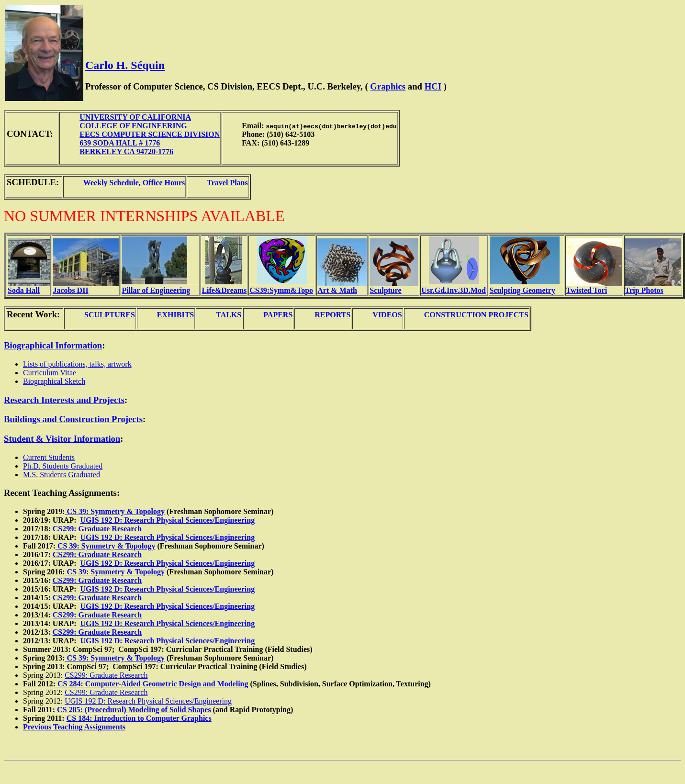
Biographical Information (53, 345)
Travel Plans (227, 183)
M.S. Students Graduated (62, 475)
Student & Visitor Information (62, 439)
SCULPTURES (110, 315)
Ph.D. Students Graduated (63, 466)
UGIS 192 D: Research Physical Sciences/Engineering (168, 520)
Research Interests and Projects (64, 400)
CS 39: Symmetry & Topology (115, 511)
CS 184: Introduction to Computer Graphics (139, 718)
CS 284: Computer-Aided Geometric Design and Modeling (152, 684)
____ (282, 286)
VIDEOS (387, 315)
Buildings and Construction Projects (73, 419)
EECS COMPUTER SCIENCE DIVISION (150, 134)
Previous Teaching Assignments (74, 727)
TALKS (229, 315)
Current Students (49, 457)
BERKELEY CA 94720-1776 (126, 151)
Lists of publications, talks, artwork (77, 364)
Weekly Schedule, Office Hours (134, 183)
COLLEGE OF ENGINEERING (133, 126)
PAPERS (278, 315)
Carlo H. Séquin (125, 65)
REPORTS (332, 315)
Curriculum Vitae (50, 373)
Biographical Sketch (54, 381)
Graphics (388, 86)
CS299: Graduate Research (97, 529)
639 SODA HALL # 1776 (120, 143)
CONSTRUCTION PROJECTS (476, 315)
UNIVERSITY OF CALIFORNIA (135, 117)
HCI (433, 86)
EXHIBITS (175, 315)
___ (160, 286)
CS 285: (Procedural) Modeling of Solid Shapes (134, 710)
